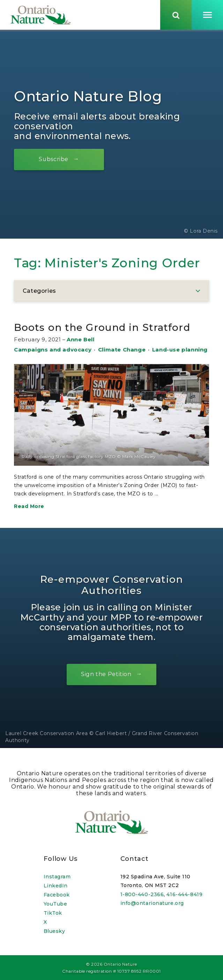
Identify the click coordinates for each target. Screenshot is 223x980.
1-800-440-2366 (142, 894)
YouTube (55, 904)
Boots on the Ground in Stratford (102, 329)
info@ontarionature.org (152, 903)
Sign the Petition (106, 676)
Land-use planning (180, 351)
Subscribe (54, 161)
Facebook (57, 895)
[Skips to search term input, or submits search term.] (176, 15)
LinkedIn (56, 886)
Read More (29, 507)
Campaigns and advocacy (53, 351)
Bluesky (54, 931)
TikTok (53, 913)
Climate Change (122, 351)
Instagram (57, 877)
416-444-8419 (184, 894)
